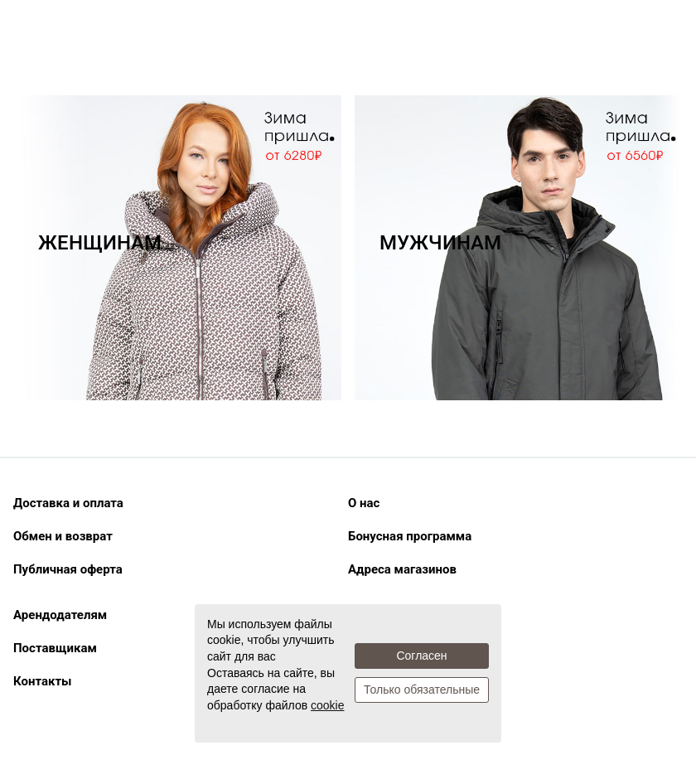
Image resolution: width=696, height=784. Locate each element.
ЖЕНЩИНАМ (100, 243)
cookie (327, 705)
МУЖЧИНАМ (440, 243)
